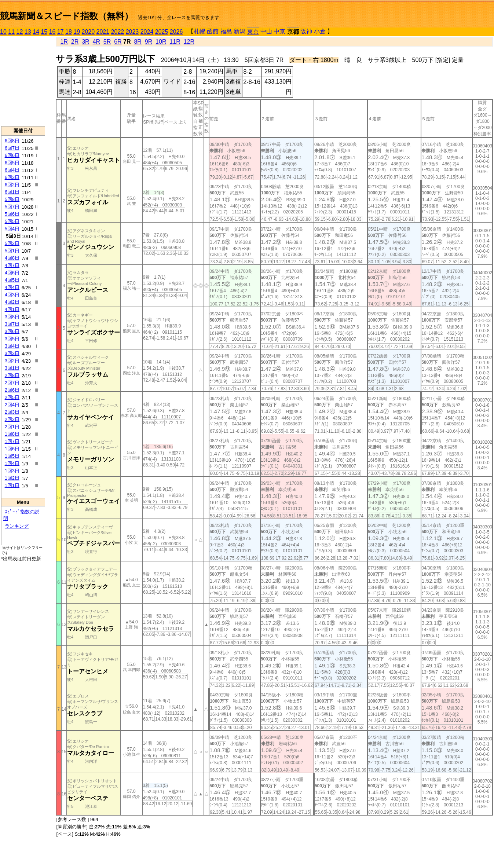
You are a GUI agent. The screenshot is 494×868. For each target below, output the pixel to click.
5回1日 (12, 251)
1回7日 (12, 441)
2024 (147, 32)
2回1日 (12, 427)
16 (52, 32)
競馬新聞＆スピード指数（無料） (67, 16)
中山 (266, 31)
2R (75, 42)
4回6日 (12, 273)
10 (3, 32)
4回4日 (12, 287)
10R (161, 42)
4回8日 (12, 258)
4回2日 (12, 302)
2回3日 (12, 412)
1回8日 (12, 434)
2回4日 (12, 405)
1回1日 (12, 485)
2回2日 (12, 419)
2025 (162, 32)
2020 (88, 32)
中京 (279, 31)
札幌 (200, 31)
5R (107, 42)
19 (77, 32)
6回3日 (12, 177)
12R (189, 42)
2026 (176, 32)
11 (11, 32)
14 (36, 32)
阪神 (306, 31)
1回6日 (12, 449)
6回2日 (12, 185)
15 (44, 32)
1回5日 (12, 456)
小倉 (320, 31)
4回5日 (12, 280)
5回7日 (12, 207)
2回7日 (12, 383)
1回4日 (12, 463)
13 (28, 32)
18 (69, 32)
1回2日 (12, 478)
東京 (253, 32)
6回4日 (12, 170)
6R (118, 42)
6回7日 (12, 148)
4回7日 (12, 265)
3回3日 (12, 353)
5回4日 (12, 229)
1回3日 (12, 471)
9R (149, 42)
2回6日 (12, 390)
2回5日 (12, 397)
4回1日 (12, 309)
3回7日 (12, 324)
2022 (118, 32)
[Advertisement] (23, 81)
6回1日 (12, 192)
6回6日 (12, 155)
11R (175, 42)
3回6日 (12, 331)
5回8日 (12, 199)
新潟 (239, 31)
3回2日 (12, 361)
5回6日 (12, 214)
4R (96, 42)
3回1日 (12, 368)
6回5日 (12, 163)
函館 (213, 31)
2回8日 (12, 375)
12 (20, 32)
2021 (103, 32)
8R (138, 42)
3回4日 (12, 346)
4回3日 (12, 295)
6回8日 (12, 141)
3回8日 (12, 317)
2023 (132, 32)
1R (64, 42)
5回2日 (12, 243)
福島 (226, 31)
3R (85, 42)
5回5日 (12, 221)
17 (61, 32)
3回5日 (12, 339)
